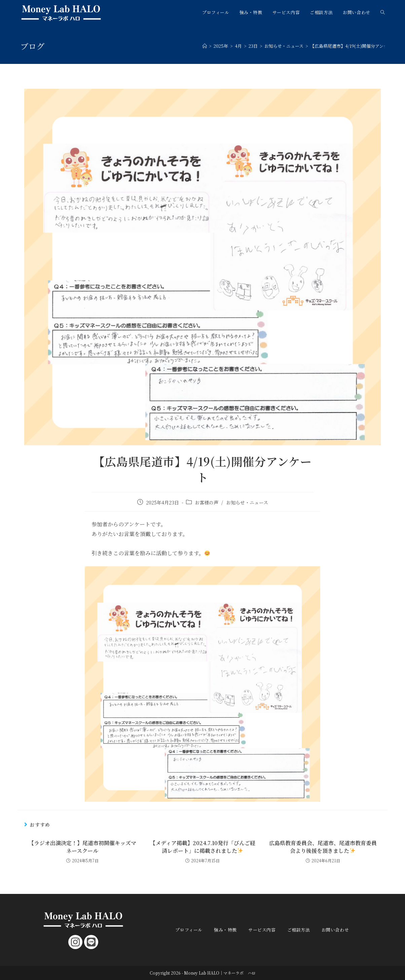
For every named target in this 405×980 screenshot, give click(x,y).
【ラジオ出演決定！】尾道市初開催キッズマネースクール (82, 847)
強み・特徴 (225, 930)
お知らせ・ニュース (247, 502)
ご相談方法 (299, 930)
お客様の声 (207, 502)
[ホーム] (205, 46)
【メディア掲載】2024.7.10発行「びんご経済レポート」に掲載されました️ (203, 847)
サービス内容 (262, 930)
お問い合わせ (335, 930)
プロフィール (189, 930)
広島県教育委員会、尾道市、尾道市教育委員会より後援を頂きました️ (323, 847)
